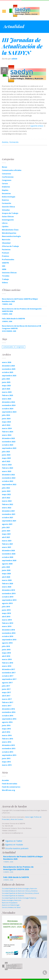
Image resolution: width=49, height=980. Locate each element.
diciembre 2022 (8, 475)
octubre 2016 (8, 716)
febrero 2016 (7, 739)
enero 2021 (7, 547)
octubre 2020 (8, 557)
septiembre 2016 (9, 719)
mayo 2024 (6, 422)
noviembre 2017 (9, 673)
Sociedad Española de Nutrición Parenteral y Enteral (20, 893)
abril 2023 (6, 461)
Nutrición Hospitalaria (10, 903)
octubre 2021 (8, 517)
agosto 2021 (7, 524)
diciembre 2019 (8, 590)
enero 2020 (7, 587)
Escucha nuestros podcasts (17, 848)
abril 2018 (6, 656)
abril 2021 (6, 537)
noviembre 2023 (9, 442)
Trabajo (5, 279)
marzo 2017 (7, 699)
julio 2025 (6, 379)
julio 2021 (6, 527)
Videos (5, 283)
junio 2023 (6, 455)
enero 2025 (7, 399)
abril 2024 (6, 425)
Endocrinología (9, 197)
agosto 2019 (7, 603)
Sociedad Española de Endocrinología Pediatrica (19, 898)
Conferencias (8, 177)
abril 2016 (6, 732)
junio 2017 (6, 689)
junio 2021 (6, 531)
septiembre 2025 (9, 376)
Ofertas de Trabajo (10, 246)
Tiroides (6, 276)
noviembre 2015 (9, 748)
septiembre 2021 (9, 521)
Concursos (6, 174)
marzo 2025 (7, 392)
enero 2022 (7, 508)
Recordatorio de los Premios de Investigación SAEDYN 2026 (22, 310)
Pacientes (6, 249)
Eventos (5, 142)
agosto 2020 (7, 564)
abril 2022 (6, 498)
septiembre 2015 (9, 755)
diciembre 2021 (8, 511)
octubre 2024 (8, 409)
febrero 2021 (7, 544)
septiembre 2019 (9, 600)
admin (14, 59)
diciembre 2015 (8, 745)
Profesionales (8, 259)
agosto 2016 (7, 722)
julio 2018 (6, 646)
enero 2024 (7, 435)
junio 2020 (6, 570)
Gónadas (6, 210)
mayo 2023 (6, 458)
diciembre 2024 (8, 402)
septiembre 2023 (9, 448)
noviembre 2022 (9, 478)
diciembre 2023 (8, 438)
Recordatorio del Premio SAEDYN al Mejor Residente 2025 (20, 300)
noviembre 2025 (9, 369)
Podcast (6, 253)
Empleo (5, 190)
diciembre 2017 (8, 669)
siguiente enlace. (37, 126)
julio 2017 (6, 686)
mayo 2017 (6, 692)
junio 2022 (6, 491)
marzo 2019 (7, 620)
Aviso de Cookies (17, 819)
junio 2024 (6, 419)
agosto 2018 (7, 643)
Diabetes (6, 187)
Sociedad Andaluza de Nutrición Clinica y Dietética (20, 891)
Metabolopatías (9, 233)
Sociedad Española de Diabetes (13, 896)
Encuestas (6, 193)
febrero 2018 (7, 663)
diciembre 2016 (8, 709)
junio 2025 (6, 382)
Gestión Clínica (8, 207)
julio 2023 (6, 452)
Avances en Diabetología (11, 905)
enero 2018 (7, 666)
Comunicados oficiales (12, 170)
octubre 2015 (8, 752)
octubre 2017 (8, 676)
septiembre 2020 (9, 560)
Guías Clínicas (8, 216)
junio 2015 (6, 758)
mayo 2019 (6, 613)
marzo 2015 (7, 765)
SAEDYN (5, 263)
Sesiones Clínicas (9, 273)
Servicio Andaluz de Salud (11, 907)
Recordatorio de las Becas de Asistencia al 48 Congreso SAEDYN (21, 327)
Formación (14, 142)
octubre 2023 (8, 445)
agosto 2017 (7, 683)
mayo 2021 (6, 534)
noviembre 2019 (9, 593)
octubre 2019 (8, 597)
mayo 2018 (6, 653)
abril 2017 (6, 696)
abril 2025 (6, 389)
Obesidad (6, 243)
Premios (5, 256)
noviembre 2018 (9, 633)
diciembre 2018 (8, 630)
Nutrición (6, 240)
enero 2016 (7, 742)
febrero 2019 (7, 623)
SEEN (4, 269)
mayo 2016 (6, 729)
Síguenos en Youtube (14, 845)
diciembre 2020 (8, 550)
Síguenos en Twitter (14, 841)
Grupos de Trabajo (10, 213)
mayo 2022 (6, 494)
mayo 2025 (6, 386)
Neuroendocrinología (11, 236)
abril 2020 (6, 577)
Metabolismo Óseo (10, 230)
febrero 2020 (7, 583)
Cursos (5, 183)
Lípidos (5, 226)
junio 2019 (6, 610)
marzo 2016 (7, 735)
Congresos (7, 180)
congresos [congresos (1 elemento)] (20, 347)
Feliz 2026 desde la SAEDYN (13, 319)
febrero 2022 (7, 504)
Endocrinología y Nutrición (11, 900)
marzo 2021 (7, 541)
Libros (5, 223)
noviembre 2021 (9, 514)
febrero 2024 (7, 432)
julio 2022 (6, 488)
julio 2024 (6, 415)
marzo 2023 (7, 465)
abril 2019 (6, 617)
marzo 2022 (7, 501)
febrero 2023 (7, 468)
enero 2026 (7, 362)
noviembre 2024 (9, 405)
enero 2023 (7, 471)
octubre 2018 (8, 636)
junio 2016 (6, 725)
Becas (5, 167)
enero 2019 (7, 626)
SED (4, 266)
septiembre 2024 (9, 412)
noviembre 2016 (9, 712)
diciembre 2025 (8, 366)
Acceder (5, 780)
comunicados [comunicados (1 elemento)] (8, 347)
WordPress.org (8, 790)
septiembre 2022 (9, 484)
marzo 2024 (7, 428)
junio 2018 (6, 650)
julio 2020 (6, 567)
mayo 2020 (6, 574)
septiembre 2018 (9, 640)
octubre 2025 (8, 372)
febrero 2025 (7, 395)
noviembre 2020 (9, 554)
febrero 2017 (7, 702)
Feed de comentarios (11, 787)
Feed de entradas (10, 784)
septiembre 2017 (9, 679)
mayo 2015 (6, 762)
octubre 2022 (8, 481)
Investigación (8, 220)
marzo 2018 (7, 659)
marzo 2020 (7, 580)
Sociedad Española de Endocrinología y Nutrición (19, 888)
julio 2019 (6, 607)
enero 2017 (7, 706)
